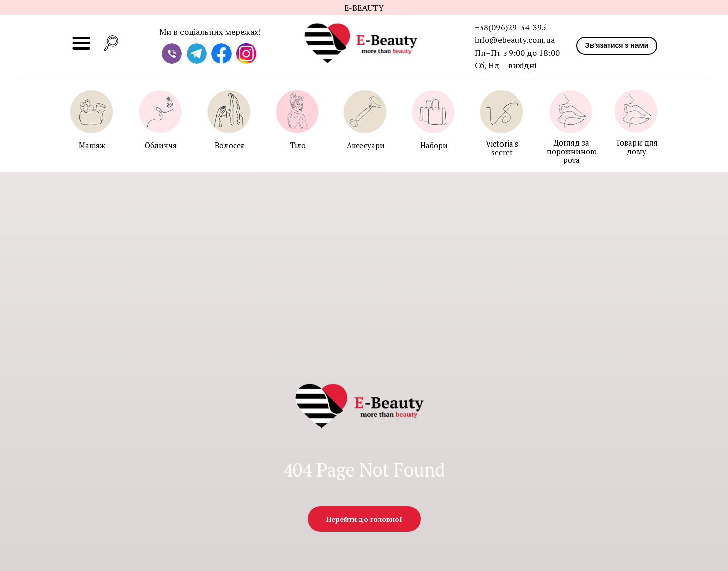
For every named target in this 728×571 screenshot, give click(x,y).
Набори (434, 145)
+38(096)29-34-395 (511, 27)
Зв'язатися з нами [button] (617, 45)
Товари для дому (637, 147)
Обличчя (161, 145)
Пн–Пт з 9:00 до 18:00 (517, 53)
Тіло (298, 145)
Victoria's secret (502, 148)
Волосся (230, 145)
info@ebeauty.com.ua (515, 40)
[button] (111, 43)
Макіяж (92, 145)
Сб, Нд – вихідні (506, 65)
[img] (365, 43)
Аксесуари (366, 145)
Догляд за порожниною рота (572, 151)
